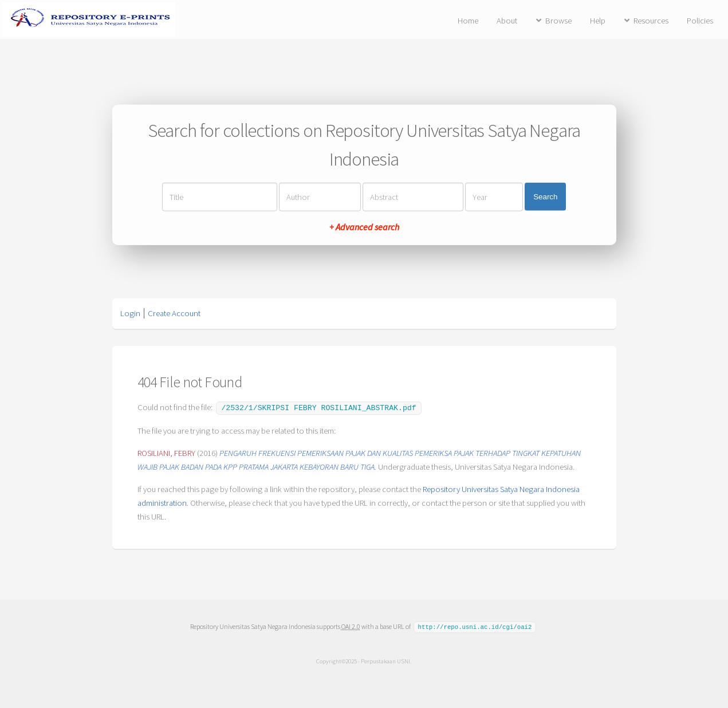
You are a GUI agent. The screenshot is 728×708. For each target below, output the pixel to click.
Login (130, 313)
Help (598, 21)
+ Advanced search (364, 226)
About (507, 21)
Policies (700, 21)
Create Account (174, 313)
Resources (651, 21)
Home (468, 21)
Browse (558, 21)
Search (545, 197)
